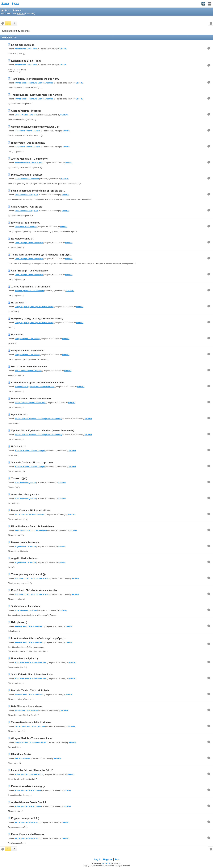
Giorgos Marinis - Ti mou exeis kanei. (32, 738)
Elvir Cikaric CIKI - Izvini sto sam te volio (32, 578)
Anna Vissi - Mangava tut (25, 483)
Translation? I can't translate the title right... (36, 79)
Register (108, 859)
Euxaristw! (17, 335)
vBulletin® (106, 863)
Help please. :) (19, 622)
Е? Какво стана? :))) (23, 239)
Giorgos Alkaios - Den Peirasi (27, 339)
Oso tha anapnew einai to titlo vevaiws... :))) (36, 127)
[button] (8, 23)
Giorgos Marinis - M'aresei (26, 111)
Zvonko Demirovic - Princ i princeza (31, 722)
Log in (98, 859)
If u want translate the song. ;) (28, 786)
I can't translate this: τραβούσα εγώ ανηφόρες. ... (39, 638)
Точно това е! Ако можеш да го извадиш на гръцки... (42, 255)
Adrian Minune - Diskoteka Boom (29, 774)
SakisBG (63, 49)
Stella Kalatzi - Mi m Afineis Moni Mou (31, 663)
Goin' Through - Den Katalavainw (29, 243)
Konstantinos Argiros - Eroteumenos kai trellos (38, 383)
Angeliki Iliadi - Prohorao (25, 546)
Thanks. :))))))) (19, 478)
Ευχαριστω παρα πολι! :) (25, 818)
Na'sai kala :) (18, 447)
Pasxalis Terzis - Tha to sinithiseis (29, 626)
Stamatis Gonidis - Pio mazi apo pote (30, 451)
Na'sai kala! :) (19, 303)
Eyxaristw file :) (20, 415)
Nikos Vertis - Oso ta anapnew (27, 131)
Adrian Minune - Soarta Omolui (28, 790)
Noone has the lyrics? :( (24, 658)
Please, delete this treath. (25, 542)
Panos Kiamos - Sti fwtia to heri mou (32, 399)
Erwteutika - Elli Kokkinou (26, 223)
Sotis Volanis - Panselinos (26, 606)
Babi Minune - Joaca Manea (27, 706)
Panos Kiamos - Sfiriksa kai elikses (31, 510)
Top (117, 859)
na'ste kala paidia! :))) (23, 45)
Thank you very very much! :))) (28, 574)
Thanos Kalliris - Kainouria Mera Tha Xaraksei (34, 83)
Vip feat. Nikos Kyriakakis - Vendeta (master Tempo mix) (38, 419)
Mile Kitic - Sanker (21, 754)
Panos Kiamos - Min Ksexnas (27, 822)
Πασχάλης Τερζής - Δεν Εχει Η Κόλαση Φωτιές (34, 307)
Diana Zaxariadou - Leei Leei (27, 175)
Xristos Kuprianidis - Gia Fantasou (30, 287)
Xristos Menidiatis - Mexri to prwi (30, 159)
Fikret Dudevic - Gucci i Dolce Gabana (32, 526)
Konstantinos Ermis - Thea (26, 49)
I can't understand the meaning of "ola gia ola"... (38, 191)
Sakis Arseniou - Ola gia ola (26, 195)
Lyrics (16, 3)
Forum (5, 3)
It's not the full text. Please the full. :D (32, 770)
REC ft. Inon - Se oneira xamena (29, 367)
